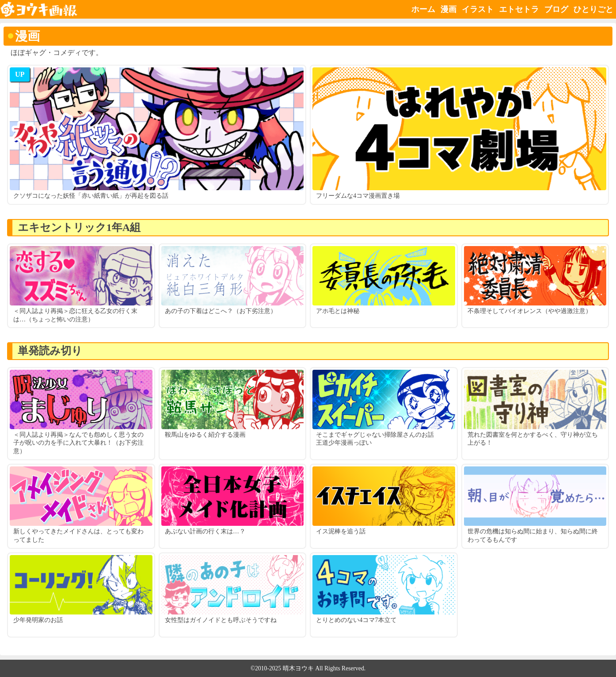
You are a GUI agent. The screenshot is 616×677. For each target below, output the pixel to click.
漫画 (448, 9)
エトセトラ (519, 9)
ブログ (556, 9)
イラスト (478, 9)
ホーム (423, 9)
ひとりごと (593, 9)
